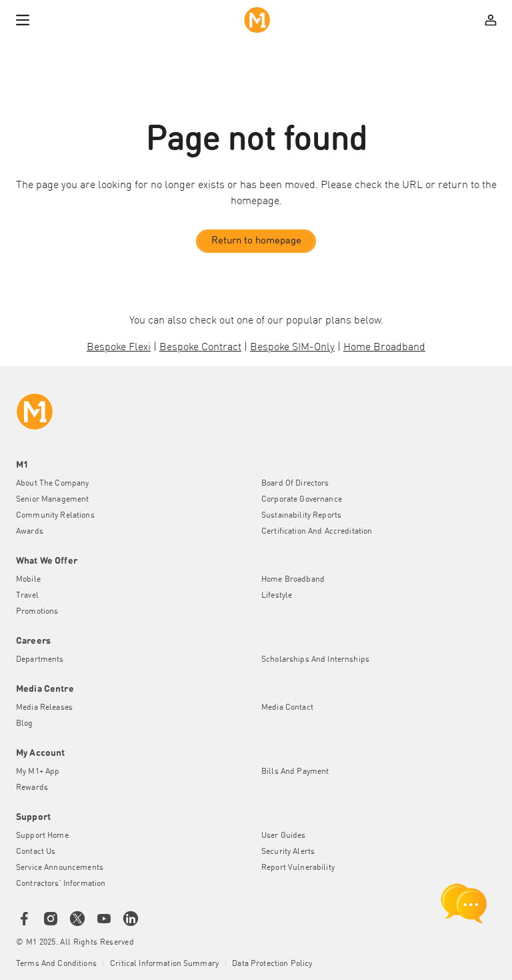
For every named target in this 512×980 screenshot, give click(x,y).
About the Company (52, 484)
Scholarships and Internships (315, 660)
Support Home (42, 836)
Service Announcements (60, 868)
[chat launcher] (464, 903)
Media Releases (44, 708)
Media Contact (287, 708)
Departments (40, 660)
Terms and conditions (56, 964)
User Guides (284, 836)
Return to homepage (256, 241)
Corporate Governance (302, 500)
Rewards (32, 788)
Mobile (28, 580)
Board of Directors (295, 484)
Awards (30, 532)
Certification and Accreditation (317, 532)
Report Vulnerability (298, 868)
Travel (27, 596)
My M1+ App (38, 772)
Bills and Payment (295, 772)
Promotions (37, 612)
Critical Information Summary (164, 964)
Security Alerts (288, 852)
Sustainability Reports (301, 516)
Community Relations (55, 516)
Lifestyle (277, 596)
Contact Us (36, 852)
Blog (25, 724)
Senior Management (52, 500)
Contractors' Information (61, 884)
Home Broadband (293, 580)
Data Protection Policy (272, 964)
